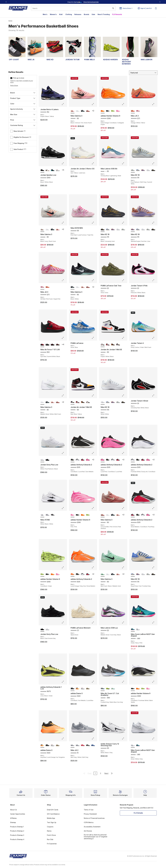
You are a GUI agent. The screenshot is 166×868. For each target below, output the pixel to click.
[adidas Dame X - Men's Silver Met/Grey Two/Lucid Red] (83, 689)
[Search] (73, 8)
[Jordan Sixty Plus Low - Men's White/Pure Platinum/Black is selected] (42, 460)
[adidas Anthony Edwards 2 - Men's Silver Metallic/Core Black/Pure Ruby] (83, 460)
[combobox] (73, 8)
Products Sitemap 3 (17, 835)
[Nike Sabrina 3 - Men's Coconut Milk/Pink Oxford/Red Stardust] (88, 111)
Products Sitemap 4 (17, 839)
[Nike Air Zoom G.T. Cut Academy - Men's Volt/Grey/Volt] (108, 689)
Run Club (50, 839)
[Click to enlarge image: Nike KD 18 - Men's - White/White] (125, 395)
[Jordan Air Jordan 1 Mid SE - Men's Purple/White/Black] (88, 402)
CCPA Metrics (89, 822)
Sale (93, 14)
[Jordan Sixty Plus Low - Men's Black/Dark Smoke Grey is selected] (42, 629)
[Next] (160, 2)
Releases (78, 14)
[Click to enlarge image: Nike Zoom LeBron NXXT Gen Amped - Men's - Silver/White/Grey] (155, 739)
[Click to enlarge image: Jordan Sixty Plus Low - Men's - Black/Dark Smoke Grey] (64, 623)
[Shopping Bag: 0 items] (156, 8)
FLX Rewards (117, 14)
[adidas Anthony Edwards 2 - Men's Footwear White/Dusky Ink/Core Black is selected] (133, 460)
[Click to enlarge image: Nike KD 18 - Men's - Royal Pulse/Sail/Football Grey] (155, 567)
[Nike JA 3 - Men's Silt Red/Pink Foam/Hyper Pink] (138, 111)
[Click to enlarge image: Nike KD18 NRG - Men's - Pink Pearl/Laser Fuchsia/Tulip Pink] (94, 223)
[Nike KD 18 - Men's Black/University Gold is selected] (103, 229)
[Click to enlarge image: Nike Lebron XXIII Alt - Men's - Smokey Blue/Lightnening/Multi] (125, 163)
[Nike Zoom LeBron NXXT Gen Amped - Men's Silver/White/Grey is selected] (133, 745)
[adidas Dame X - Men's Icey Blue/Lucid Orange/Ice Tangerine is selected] (42, 745)
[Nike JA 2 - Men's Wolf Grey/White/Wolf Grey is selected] (73, 745)
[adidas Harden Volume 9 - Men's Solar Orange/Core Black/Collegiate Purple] (83, 515)
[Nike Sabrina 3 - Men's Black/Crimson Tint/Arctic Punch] (58, 229)
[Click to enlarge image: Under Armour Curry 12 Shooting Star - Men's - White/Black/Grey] (125, 739)
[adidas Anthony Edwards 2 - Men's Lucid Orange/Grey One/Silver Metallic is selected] (73, 574)
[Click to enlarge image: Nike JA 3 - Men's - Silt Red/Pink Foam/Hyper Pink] (64, 280)
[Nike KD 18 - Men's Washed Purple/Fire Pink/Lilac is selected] (133, 229)
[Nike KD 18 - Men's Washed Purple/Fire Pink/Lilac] (143, 170)
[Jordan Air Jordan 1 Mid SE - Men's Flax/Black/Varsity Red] (113, 345)
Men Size (23, 114)
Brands (86, 14)
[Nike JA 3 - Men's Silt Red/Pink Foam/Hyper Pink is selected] (42, 287)
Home (10, 21)
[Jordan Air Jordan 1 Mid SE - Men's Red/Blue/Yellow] (118, 345)
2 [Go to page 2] (101, 773)
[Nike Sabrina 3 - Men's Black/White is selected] (73, 287)
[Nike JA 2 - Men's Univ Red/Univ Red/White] (83, 745)
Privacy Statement (90, 814)
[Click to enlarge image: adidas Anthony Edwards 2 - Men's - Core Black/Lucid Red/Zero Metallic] (94, 453)
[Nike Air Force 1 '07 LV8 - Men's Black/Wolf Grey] (47, 345)
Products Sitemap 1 (17, 827)
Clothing (69, 14)
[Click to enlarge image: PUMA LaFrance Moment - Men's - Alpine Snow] (94, 623)
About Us (13, 810)
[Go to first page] (84, 773)
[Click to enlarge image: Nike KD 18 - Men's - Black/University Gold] (125, 223)
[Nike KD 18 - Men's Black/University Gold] (153, 170)
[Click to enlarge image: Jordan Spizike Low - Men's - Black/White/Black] (64, 163)
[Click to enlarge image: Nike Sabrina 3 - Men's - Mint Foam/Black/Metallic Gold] (125, 567)
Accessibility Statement (92, 827)
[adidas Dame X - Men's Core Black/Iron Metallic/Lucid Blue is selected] (73, 689)
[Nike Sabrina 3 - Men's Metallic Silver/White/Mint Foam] (78, 111)
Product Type (23, 98)
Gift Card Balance (53, 814)
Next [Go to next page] (106, 773)
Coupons (50, 827)
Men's (45, 14)
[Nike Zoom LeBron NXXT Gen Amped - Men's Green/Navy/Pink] (138, 745)
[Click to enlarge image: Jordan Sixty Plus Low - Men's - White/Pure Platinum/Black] (64, 453)
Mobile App (51, 818)
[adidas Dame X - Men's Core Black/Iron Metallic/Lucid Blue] (47, 745)
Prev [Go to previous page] (90, 773)
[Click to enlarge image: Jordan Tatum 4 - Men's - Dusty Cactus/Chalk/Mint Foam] (155, 338)
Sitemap (13, 822)
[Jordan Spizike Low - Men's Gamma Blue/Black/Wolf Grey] (53, 170)
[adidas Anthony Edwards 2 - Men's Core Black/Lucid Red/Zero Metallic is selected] (73, 460)
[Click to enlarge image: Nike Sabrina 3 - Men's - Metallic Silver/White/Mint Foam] (64, 395)
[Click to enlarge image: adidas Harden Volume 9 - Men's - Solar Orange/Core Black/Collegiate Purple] (125, 104)
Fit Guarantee (52, 844)
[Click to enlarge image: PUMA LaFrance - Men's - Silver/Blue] (94, 338)
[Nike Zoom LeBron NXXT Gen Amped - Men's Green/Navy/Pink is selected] (133, 629)
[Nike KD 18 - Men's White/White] (148, 170)
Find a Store (14, 85)
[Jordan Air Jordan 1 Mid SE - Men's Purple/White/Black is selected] (103, 345)
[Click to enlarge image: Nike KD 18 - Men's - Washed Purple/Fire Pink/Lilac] (155, 223)
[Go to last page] (112, 773)
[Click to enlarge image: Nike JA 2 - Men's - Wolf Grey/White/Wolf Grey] (94, 739)
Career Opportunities (18, 814)
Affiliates (13, 818)
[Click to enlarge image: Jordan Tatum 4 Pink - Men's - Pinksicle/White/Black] (155, 280)
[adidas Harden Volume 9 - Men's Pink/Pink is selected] (73, 515)
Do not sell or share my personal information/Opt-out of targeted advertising (95, 837)
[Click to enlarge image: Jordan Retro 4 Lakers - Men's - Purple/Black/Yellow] (64, 104)
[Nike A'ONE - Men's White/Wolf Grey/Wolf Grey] (47, 515)
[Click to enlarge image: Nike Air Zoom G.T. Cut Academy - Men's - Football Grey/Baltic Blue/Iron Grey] (125, 682)
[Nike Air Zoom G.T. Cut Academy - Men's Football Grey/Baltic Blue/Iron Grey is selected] (103, 689)
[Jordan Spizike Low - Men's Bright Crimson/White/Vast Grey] (58, 170)
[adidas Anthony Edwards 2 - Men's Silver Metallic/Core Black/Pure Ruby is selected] (133, 515)
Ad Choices (88, 831)
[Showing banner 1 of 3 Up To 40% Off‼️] (83, 2)
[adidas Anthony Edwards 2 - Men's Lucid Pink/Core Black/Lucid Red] (88, 460)
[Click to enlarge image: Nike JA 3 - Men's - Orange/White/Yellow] (155, 104)
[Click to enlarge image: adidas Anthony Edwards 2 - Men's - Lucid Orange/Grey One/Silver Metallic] (94, 567)
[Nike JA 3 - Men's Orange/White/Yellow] (47, 287)
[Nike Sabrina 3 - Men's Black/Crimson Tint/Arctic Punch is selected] (73, 111)
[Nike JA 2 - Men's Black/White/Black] (88, 745)
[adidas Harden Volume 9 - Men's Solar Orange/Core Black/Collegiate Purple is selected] (103, 111)
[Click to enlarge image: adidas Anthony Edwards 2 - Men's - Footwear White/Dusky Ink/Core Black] (155, 453)
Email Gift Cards (53, 810)
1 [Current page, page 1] (95, 773)
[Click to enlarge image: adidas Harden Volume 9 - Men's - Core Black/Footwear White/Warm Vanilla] (155, 682)
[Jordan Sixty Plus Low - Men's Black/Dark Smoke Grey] (47, 460)
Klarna (49, 831)
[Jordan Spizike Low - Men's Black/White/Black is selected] (42, 170)
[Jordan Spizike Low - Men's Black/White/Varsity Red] (47, 170)
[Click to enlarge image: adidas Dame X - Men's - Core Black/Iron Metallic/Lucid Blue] (94, 682)
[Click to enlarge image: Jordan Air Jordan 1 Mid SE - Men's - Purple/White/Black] (125, 338)
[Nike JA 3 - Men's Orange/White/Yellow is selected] (133, 111)
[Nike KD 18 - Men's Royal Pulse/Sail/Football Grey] (138, 170)
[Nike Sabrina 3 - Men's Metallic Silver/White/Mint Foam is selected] (42, 402)
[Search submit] (113, 8)
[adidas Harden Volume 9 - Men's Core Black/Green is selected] (42, 574)
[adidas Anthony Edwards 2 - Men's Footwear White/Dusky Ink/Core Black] (78, 460)
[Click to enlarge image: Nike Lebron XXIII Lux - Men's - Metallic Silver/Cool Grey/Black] (125, 623)
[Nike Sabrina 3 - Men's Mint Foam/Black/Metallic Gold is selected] (103, 574)
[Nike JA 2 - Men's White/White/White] (78, 745)
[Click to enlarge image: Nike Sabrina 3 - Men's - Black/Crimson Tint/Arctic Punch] (94, 104)
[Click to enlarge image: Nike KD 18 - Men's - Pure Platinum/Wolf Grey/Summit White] (155, 163)
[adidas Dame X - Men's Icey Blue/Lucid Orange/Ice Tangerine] (78, 689)
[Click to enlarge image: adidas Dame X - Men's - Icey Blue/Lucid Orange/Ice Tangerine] (64, 739)
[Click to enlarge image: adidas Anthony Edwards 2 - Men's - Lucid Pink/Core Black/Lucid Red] (125, 453)
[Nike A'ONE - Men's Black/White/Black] (53, 515)
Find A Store (51, 835)
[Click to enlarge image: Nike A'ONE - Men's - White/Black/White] (64, 508)
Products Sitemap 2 (17, 831)
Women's (53, 14)
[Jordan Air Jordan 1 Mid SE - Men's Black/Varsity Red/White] (108, 345)
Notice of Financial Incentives (94, 818)
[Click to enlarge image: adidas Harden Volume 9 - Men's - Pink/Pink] (94, 508)
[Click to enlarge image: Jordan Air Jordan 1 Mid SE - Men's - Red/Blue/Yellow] (94, 395)
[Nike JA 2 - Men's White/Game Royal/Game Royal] (93, 745)
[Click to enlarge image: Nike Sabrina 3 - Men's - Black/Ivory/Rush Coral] (64, 223)
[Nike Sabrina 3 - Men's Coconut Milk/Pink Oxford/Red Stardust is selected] (103, 515)
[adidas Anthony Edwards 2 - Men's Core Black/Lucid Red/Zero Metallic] (108, 460)
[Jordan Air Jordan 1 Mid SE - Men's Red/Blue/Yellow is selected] (73, 402)
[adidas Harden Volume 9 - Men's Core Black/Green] (113, 111)
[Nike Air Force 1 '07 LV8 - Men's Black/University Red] (53, 345)
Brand (23, 93)
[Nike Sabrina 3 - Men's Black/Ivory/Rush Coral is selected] (42, 229)
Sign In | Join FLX (145, 8)
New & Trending (104, 14)
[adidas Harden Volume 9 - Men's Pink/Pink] (118, 111)
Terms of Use (89, 810)
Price (23, 120)
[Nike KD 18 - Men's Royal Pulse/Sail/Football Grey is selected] (133, 574)
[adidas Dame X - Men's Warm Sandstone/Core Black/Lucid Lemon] (88, 689)
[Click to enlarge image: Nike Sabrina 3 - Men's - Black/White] (94, 280)
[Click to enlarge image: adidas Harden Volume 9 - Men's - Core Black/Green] (64, 567)
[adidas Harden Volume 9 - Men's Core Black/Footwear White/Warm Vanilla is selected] (133, 689)
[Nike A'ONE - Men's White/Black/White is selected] (42, 515)
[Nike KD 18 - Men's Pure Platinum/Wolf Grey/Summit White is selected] (133, 170)
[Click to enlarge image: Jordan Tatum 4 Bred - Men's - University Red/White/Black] (155, 395)
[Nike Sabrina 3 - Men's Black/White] (83, 111)
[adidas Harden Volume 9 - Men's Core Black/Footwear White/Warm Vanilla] (108, 111)
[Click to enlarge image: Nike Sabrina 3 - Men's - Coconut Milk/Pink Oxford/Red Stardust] (125, 508)
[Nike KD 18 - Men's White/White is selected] (103, 402)
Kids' (61, 14)
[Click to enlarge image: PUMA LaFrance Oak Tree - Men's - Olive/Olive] (125, 280)
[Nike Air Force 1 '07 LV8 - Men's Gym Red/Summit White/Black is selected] (42, 345)
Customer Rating (23, 125)
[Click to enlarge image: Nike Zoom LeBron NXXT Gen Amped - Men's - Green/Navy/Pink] (155, 623)
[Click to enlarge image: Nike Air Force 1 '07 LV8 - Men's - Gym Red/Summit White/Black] (64, 338)
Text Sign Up (52, 822)
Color (23, 104)
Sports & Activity (23, 109)
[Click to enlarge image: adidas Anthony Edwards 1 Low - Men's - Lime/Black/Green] (64, 682)
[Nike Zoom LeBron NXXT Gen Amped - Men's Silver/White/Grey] (138, 629)
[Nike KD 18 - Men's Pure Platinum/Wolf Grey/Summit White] (123, 229)
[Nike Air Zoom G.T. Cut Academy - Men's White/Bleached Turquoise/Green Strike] (113, 689)
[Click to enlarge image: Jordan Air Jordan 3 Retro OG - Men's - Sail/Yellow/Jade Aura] (94, 163)
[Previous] (6, 2)
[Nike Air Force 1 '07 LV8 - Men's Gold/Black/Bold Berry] (58, 345)
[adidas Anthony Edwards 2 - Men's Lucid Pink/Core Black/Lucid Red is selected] (103, 460)
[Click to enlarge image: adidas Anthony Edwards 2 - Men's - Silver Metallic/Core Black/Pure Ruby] (155, 508)
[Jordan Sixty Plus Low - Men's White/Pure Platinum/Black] (47, 629)
